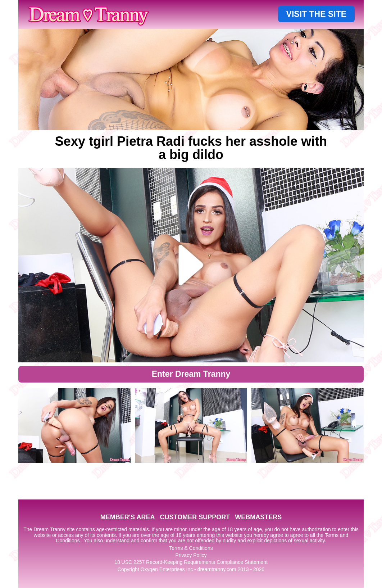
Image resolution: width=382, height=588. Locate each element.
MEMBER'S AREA (128, 517)
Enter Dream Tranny (191, 374)
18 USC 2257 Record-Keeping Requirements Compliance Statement (191, 562)
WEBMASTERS (258, 517)
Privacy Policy (191, 555)
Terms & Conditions (191, 548)
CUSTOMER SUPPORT (195, 517)
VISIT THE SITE (316, 14)
